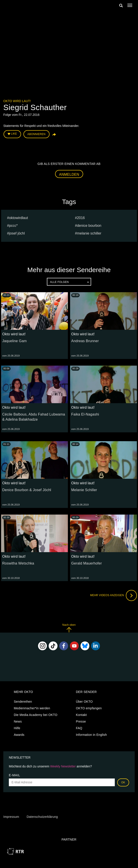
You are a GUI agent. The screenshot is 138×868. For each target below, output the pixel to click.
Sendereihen (23, 702)
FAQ (79, 728)
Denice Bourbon (89, 226)
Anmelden (69, 175)
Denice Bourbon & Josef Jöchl (27, 490)
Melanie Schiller (89, 233)
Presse (81, 721)
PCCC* (13, 226)
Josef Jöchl (17, 233)
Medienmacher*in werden (32, 708)
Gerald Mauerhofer (87, 563)
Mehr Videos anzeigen (113, 595)
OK (123, 782)
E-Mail (14, 775)
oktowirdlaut (18, 218)
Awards (19, 735)
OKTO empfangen (89, 708)
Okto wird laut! (17, 101)
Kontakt (81, 715)
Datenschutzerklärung (42, 817)
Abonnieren (36, 134)
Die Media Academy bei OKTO (35, 715)
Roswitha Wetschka (18, 563)
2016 (81, 218)
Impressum (11, 817)
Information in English (91, 735)
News (18, 721)
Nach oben (69, 628)
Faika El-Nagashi (85, 414)
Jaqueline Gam (14, 341)
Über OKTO (84, 702)
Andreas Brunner (85, 341)
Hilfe (17, 728)
